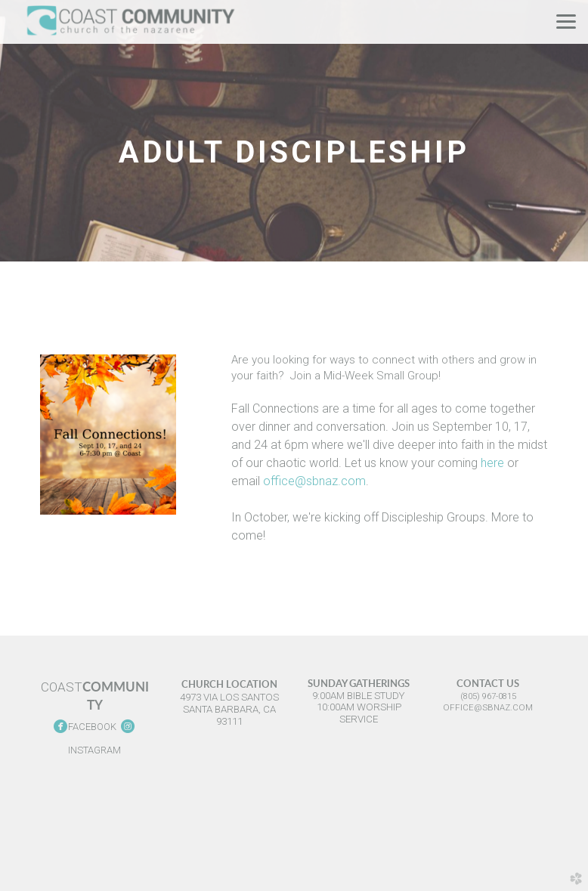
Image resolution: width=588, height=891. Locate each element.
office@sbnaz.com (314, 481)
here (492, 463)
